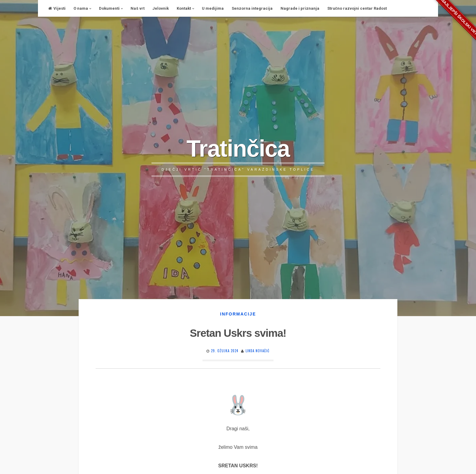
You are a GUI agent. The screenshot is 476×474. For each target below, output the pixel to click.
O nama (81, 8)
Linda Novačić (258, 351)
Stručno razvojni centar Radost (357, 8)
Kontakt (184, 8)
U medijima (213, 8)
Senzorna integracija (252, 8)
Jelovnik (161, 8)
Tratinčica (238, 148)
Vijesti (57, 8)
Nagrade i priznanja (300, 8)
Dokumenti (109, 8)
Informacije (238, 314)
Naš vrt (137, 8)
